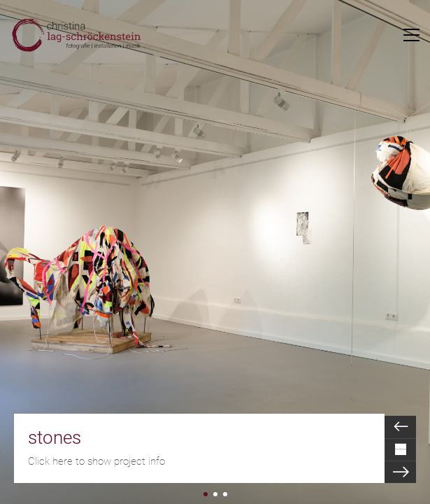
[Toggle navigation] (411, 35)
